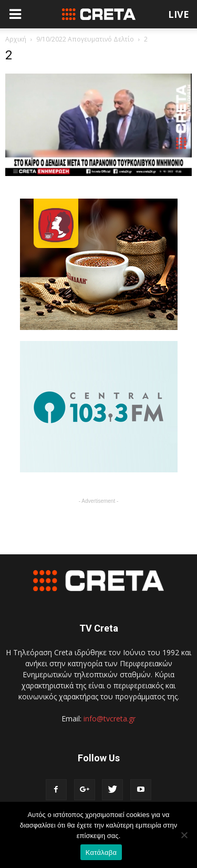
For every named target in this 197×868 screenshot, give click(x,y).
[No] (184, 835)
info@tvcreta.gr (110, 719)
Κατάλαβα (101, 853)
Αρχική (16, 39)
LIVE (179, 14)
